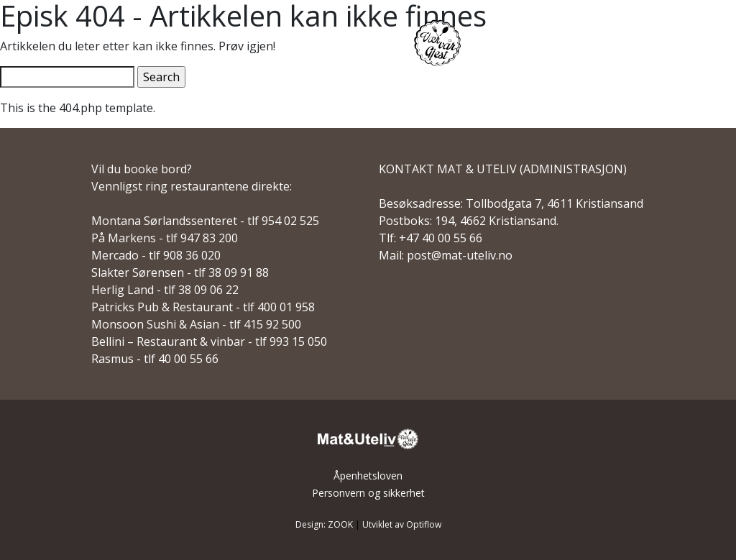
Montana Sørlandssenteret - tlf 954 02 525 (205, 221)
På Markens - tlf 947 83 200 (165, 238)
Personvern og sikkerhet (368, 493)
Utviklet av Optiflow (402, 524)
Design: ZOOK (324, 524)
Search (161, 77)
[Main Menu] (691, 45)
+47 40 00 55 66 (441, 238)
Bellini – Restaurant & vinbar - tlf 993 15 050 (209, 341)
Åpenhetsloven (368, 476)
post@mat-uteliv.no (460, 255)
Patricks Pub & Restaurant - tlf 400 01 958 (203, 307)
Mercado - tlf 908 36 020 (156, 255)
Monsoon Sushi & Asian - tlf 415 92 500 (196, 324)
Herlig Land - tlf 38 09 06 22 (165, 290)
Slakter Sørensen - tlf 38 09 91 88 (180, 272)
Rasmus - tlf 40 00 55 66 (155, 359)
